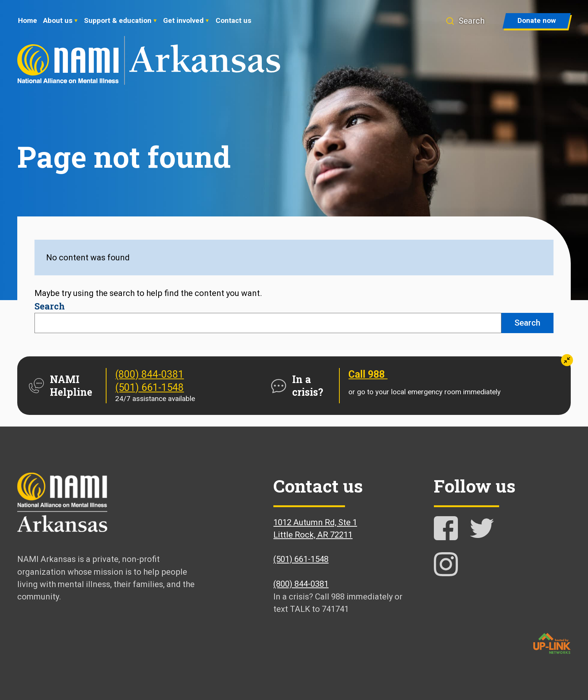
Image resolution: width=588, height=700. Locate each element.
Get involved (183, 20)
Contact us (233, 20)
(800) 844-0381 (149, 374)
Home (28, 20)
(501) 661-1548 (149, 388)
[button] (465, 21)
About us (58, 20)
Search (50, 306)
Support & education (118, 20)
